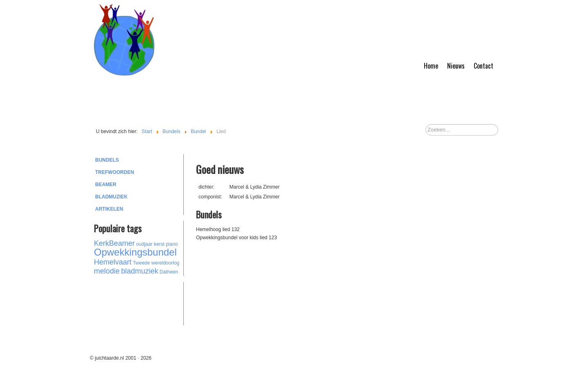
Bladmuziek (111, 197)
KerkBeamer (114, 243)
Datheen (169, 272)
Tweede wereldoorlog (156, 263)
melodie (107, 271)
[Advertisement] (139, 303)
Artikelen (109, 209)
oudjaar (144, 244)
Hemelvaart (113, 262)
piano (172, 244)
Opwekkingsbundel (135, 252)
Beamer (106, 185)
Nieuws (456, 66)
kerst (159, 244)
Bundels (107, 160)
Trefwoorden (115, 172)
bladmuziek (139, 271)
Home (431, 66)
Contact (483, 66)
